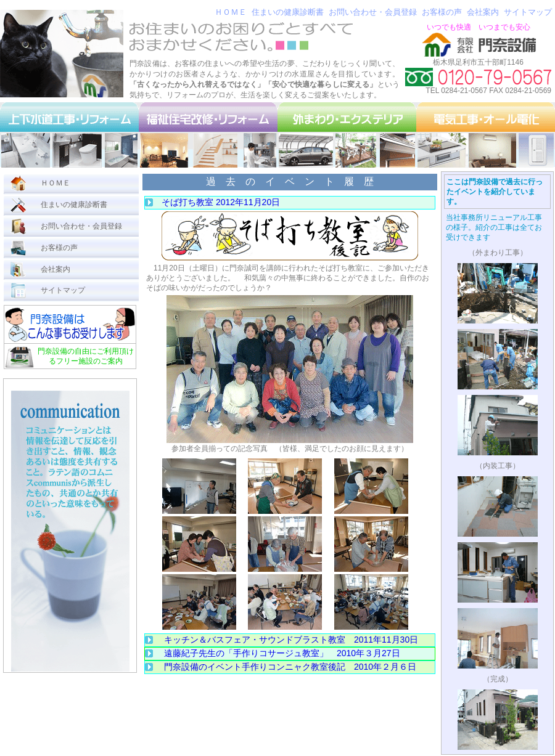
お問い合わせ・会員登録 (373, 12)
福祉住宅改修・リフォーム (208, 135)
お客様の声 (442, 12)
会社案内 (483, 12)
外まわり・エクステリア (347, 135)
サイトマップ (528, 12)
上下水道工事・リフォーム (69, 135)
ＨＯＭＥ (231, 12)
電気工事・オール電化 (486, 135)
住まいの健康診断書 (288, 12)
